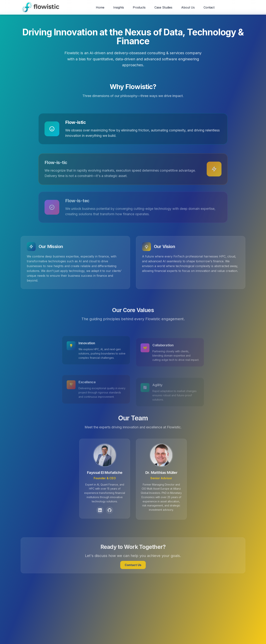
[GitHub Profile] (110, 518)
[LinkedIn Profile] (100, 518)
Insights (119, 7)
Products (139, 7)
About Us (188, 7)
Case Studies (163, 7)
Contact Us (133, 573)
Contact (209, 7)
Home (100, 7)
